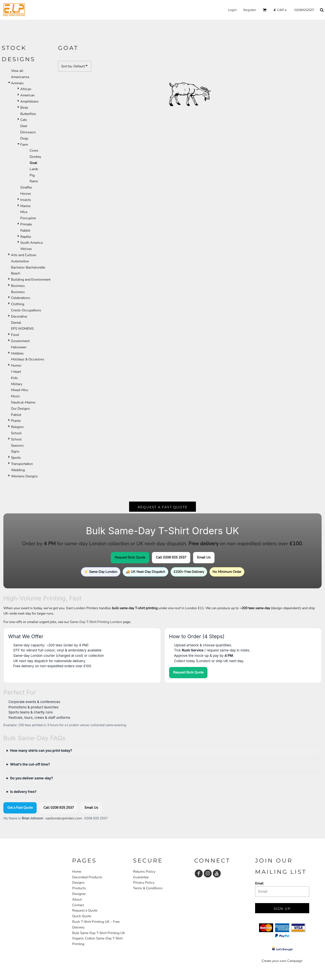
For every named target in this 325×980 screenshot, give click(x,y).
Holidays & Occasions (28, 359)
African (26, 89)
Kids (14, 378)
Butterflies (28, 114)
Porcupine (28, 218)
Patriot (16, 415)
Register (250, 10)
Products (79, 888)
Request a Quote (85, 910)
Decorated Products (87, 877)
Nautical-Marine (23, 402)
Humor (16, 365)
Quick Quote (82, 916)
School (16, 433)
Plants (16, 421)
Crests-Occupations (26, 310)
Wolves (26, 249)
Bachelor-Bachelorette (28, 267)
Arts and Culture (24, 255)
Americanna (20, 77)
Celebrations (21, 298)
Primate (26, 224)
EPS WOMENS (22, 329)
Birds (24, 108)
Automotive (20, 261)
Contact (78, 905)
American (27, 95)
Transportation (22, 464)
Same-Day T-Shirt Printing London (96, 622)
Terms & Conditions (148, 888)
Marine (25, 206)
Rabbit (25, 230)
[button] (265, 10)
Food (15, 335)
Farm (24, 145)
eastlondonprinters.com (64, 818)
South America (31, 243)
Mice (24, 212)
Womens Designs (24, 476)
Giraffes (26, 187)
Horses (26, 194)
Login (232, 10)
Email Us (204, 557)
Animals (17, 83)
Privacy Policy (144, 883)
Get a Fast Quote (20, 808)
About (77, 899)
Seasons (17, 445)
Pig (32, 175)
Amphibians (29, 101)
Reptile (26, 237)
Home (77, 872)
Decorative (19, 316)
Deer (24, 126)
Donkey (35, 157)
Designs (78, 883)
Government (20, 341)
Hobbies (17, 353)
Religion (17, 427)
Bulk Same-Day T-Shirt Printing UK (99, 933)
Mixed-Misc (20, 390)
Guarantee (141, 877)
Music (16, 396)
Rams (34, 181)
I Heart (16, 372)
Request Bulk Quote (130, 557)
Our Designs (20, 409)
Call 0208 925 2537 (171, 557)
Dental (16, 323)
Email (259, 883)
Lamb (34, 169)
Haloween (19, 347)
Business (18, 286)
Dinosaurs (28, 132)
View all (17, 71)
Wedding (18, 470)
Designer (79, 894)
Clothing (18, 304)
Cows (34, 150)
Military (17, 384)
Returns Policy (144, 872)
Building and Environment (31, 280)
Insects (26, 200)
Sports (16, 458)
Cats (24, 120)
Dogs (24, 138)
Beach (16, 273)
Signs (15, 451)
